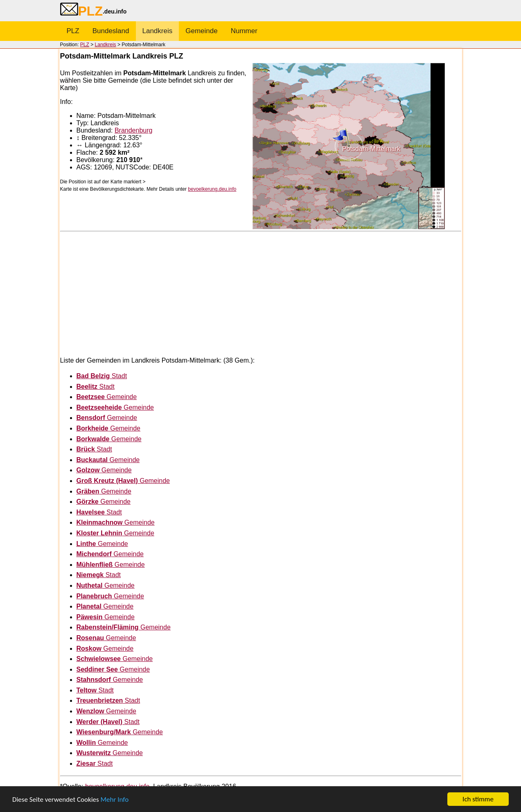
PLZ (73, 31)
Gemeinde (201, 31)
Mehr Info (115, 800)
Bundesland (111, 31)
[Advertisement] (261, 293)
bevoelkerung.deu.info (212, 189)
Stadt (102, 376)
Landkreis (158, 31)
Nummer (244, 31)
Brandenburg (134, 130)
